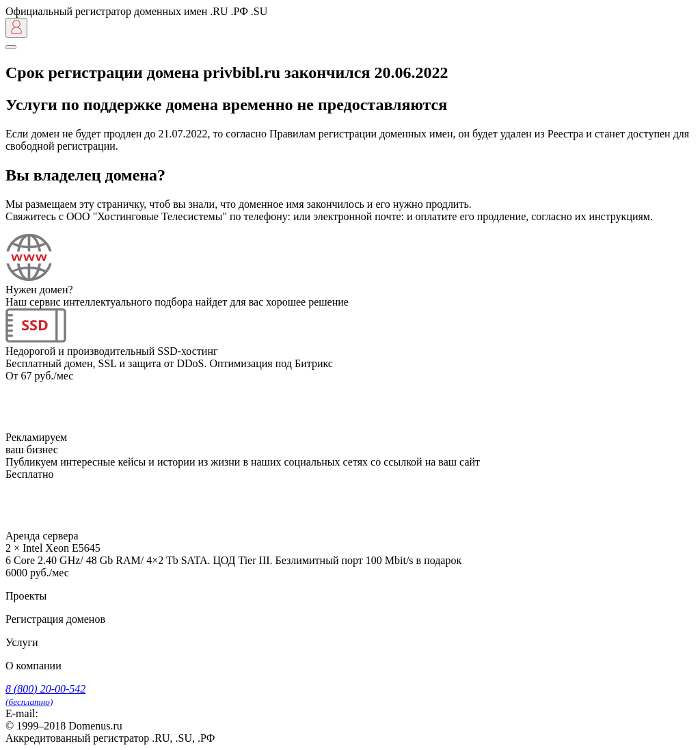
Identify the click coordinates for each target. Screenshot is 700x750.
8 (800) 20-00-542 (45, 695)
